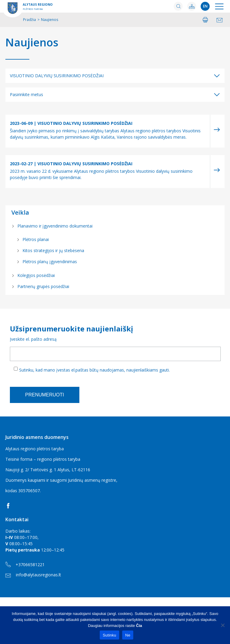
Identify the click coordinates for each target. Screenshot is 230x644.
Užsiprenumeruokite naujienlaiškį (71, 329)
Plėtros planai (36, 239)
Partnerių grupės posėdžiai (43, 286)
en (205, 6)
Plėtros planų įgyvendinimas (50, 262)
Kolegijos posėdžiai (36, 275)
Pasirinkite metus (27, 94)
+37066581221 (25, 565)
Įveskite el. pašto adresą (33, 339)
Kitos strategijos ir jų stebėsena (53, 250)
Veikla (20, 212)
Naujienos (32, 43)
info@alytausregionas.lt (33, 575)
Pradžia (29, 20)
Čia (139, 626)
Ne (128, 635)
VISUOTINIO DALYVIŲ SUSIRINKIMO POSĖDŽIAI (57, 76)
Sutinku (109, 635)
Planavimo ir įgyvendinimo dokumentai (55, 226)
